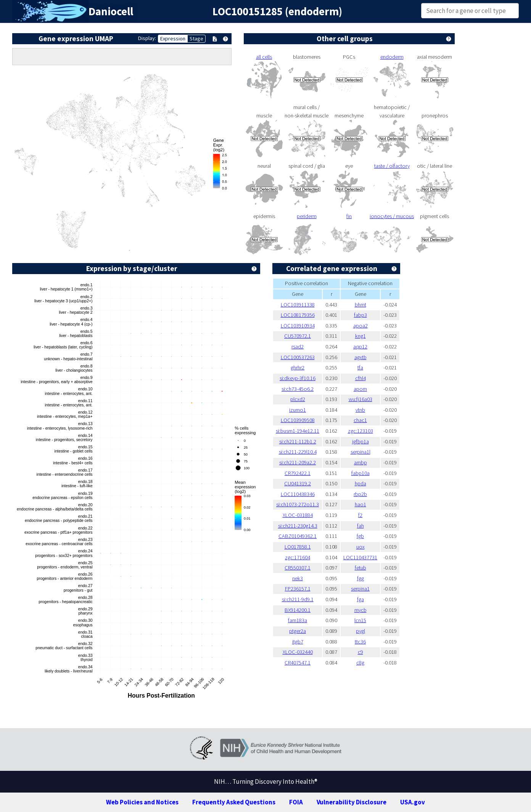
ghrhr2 (298, 367)
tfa (360, 367)
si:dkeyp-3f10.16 (298, 378)
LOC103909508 (298, 420)
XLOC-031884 (298, 515)
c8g (360, 663)
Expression (173, 39)
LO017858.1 (298, 547)
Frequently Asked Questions (234, 802)
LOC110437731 (360, 557)
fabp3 (360, 315)
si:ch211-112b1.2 (298, 441)
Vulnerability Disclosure (352, 802)
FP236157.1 (298, 589)
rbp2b (360, 494)
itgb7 (298, 642)
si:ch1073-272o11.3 (298, 504)
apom (360, 389)
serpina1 (360, 589)
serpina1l (360, 452)
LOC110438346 (298, 494)
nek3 (298, 578)
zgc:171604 (298, 557)
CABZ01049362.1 (298, 536)
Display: (147, 38)
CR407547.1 (298, 663)
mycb (360, 610)
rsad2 (298, 347)
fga (360, 599)
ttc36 (360, 642)
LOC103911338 (298, 305)
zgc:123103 (360, 431)
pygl (360, 631)
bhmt (360, 305)
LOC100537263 (298, 357)
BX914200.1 (298, 610)
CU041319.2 (298, 483)
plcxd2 (298, 399)
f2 (360, 515)
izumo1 (298, 410)
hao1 (360, 504)
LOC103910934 (298, 326)
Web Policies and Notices (142, 802)
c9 (360, 652)
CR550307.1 (298, 568)
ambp (360, 462)
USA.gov (413, 802)
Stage (196, 39)
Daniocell (111, 11)
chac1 (360, 420)
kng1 (360, 336)
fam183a (298, 620)
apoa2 (360, 326)
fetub (360, 568)
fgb (360, 536)
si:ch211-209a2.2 (298, 462)
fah (360, 526)
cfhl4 (360, 378)
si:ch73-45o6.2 (298, 389)
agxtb (360, 357)
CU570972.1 (298, 336)
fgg (360, 578)
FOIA (296, 802)
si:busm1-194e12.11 (298, 431)
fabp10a (360, 473)
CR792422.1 (298, 473)
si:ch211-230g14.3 (298, 526)
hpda (360, 483)
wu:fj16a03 (360, 399)
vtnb (360, 410)
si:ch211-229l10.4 (298, 452)
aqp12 (360, 347)
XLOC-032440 (298, 652)
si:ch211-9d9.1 (298, 599)
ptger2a (298, 631)
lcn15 (360, 620)
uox (360, 547)
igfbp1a (360, 441)
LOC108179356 (298, 315)
